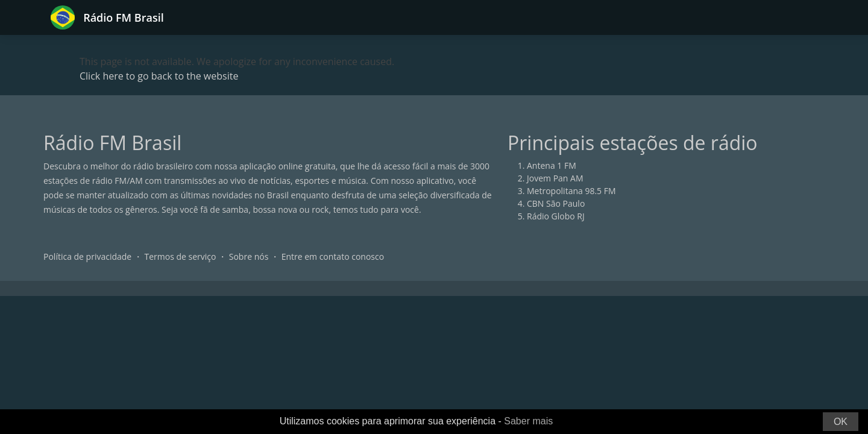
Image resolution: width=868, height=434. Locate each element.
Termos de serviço (181, 256)
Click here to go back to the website (159, 76)
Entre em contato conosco (333, 256)
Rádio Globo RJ (556, 216)
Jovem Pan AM (555, 178)
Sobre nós (249, 256)
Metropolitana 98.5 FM (571, 191)
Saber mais (528, 421)
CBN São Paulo (556, 203)
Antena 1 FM (552, 165)
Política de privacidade (87, 256)
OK (841, 422)
